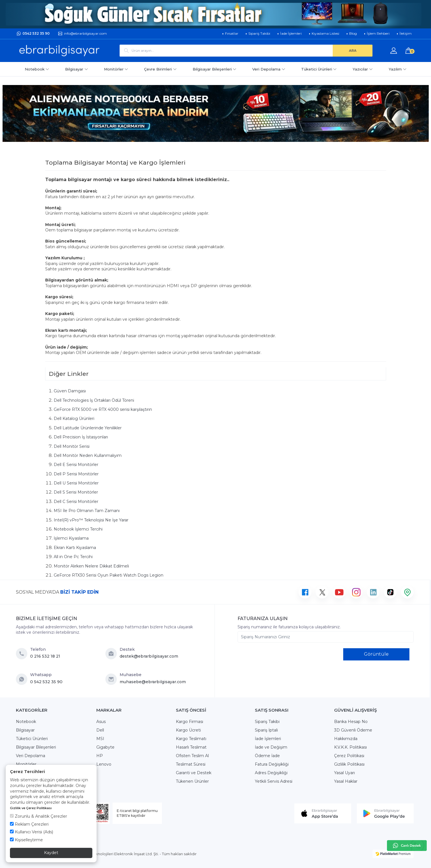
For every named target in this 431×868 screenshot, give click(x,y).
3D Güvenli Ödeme (353, 730)
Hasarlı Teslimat (191, 747)
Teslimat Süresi (191, 764)
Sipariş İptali (266, 730)
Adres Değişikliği (271, 773)
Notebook (37, 69)
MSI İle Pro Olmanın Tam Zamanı (87, 511)
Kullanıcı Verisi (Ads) (32, 832)
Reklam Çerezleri (29, 824)
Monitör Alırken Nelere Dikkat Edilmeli (91, 566)
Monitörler (116, 69)
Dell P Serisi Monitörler (76, 474)
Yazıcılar (363, 69)
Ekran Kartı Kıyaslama (75, 548)
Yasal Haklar (346, 781)
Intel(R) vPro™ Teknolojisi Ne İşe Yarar (91, 520)
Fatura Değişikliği (272, 764)
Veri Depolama (269, 69)
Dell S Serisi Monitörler (76, 492)
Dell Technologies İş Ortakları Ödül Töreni (94, 400)
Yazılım (398, 69)
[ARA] (353, 51)
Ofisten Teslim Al (192, 756)
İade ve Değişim (271, 747)
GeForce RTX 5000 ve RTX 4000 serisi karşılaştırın (103, 409)
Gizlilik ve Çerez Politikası (31, 808)
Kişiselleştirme (26, 840)
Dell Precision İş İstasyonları (81, 437)
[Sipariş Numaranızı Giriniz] (326, 637)
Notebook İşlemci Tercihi (78, 529)
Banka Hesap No (351, 722)
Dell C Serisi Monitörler (76, 502)
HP (100, 756)
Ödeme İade (267, 756)
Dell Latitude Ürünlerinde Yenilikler (88, 428)
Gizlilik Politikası (349, 764)
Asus (101, 722)
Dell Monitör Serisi (72, 446)
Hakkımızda (346, 739)
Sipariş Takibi (267, 722)
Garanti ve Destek (194, 773)
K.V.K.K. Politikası (350, 747)
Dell (100, 730)
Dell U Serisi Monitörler (76, 483)
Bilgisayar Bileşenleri (215, 69)
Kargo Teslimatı (191, 739)
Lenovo (104, 764)
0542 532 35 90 (36, 33)
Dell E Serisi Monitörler (76, 465)
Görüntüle (376, 654)
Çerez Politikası (349, 756)
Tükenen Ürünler (192, 781)
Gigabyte (105, 747)
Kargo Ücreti (188, 730)
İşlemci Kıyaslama (71, 538)
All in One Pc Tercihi (73, 557)
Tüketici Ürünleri (319, 69)
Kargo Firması (190, 722)
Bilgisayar (77, 69)
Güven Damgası (70, 391)
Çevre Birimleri (160, 69)
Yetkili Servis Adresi (274, 781)
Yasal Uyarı (344, 773)
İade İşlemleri (268, 739)
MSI (100, 739)
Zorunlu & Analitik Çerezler (38, 816)
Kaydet (51, 853)
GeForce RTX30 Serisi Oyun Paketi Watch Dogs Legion (109, 575)
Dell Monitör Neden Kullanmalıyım (88, 455)
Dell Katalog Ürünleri (74, 419)
